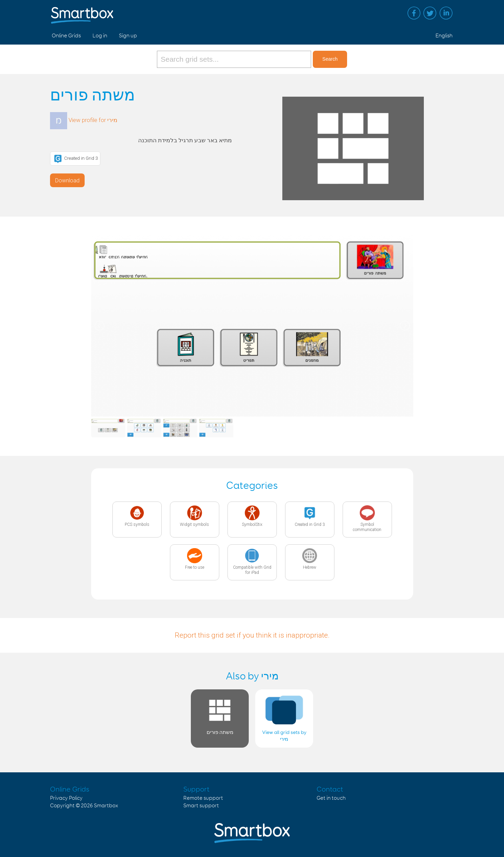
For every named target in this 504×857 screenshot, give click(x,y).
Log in (100, 36)
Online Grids (66, 36)
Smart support (201, 806)
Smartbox (106, 806)
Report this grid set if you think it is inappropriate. (252, 635)
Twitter (430, 13)
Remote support (203, 798)
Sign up (128, 36)
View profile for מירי (93, 120)
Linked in (446, 13)
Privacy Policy (66, 798)
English (444, 36)
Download (67, 180)
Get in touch (331, 798)
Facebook (414, 13)
